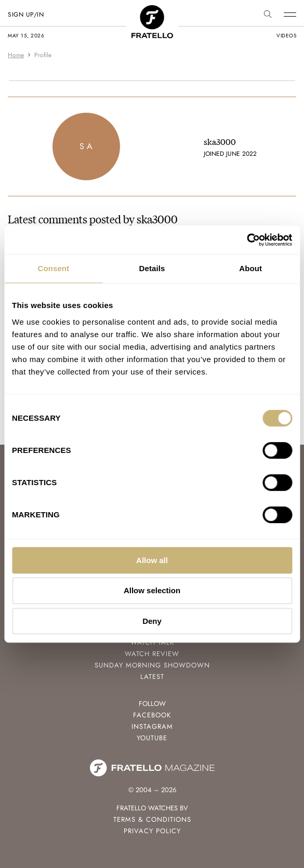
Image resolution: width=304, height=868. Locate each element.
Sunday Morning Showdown (152, 665)
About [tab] (250, 268)
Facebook (152, 715)
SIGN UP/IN (26, 15)
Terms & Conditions (152, 819)
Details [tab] (152, 268)
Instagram (152, 726)
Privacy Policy (152, 831)
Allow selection (152, 590)
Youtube (152, 738)
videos (286, 36)
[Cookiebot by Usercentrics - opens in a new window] (247, 240)
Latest (152, 677)
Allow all (152, 560)
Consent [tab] (53, 268)
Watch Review (152, 654)
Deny (152, 621)
